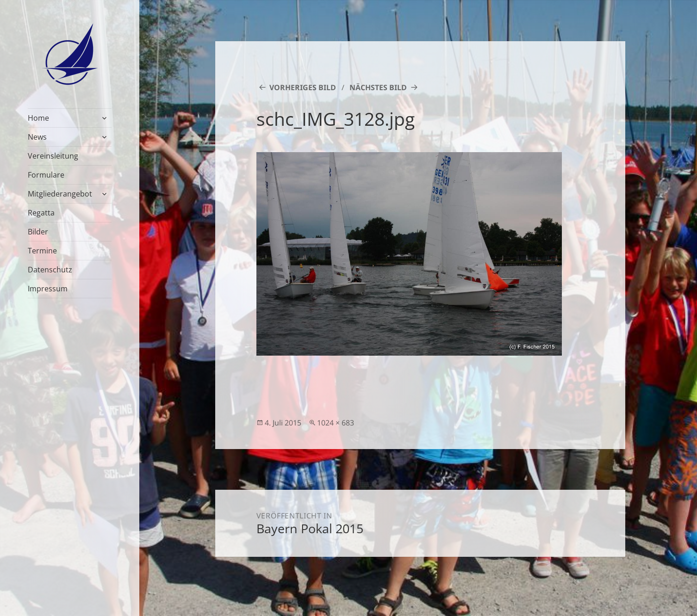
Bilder (38, 232)
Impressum (48, 289)
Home (38, 118)
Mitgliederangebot (60, 194)
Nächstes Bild (378, 87)
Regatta (41, 213)
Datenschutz (50, 270)
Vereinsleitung (53, 156)
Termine (42, 251)
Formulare (46, 175)
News (37, 137)
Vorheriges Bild (303, 87)
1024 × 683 (336, 423)
